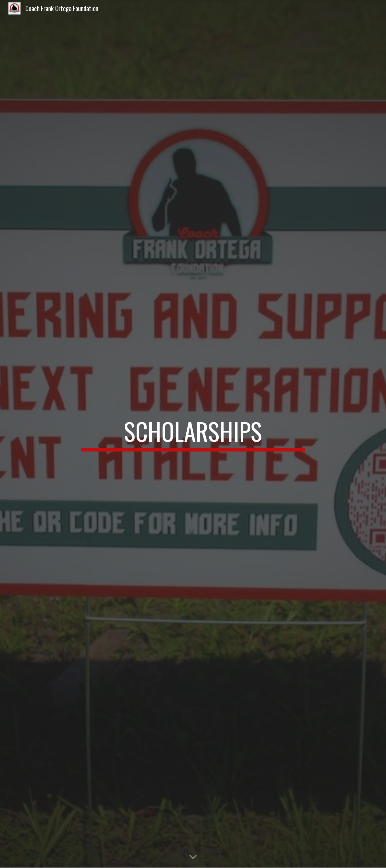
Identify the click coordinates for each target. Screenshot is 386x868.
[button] (193, 857)
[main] (193, 434)
